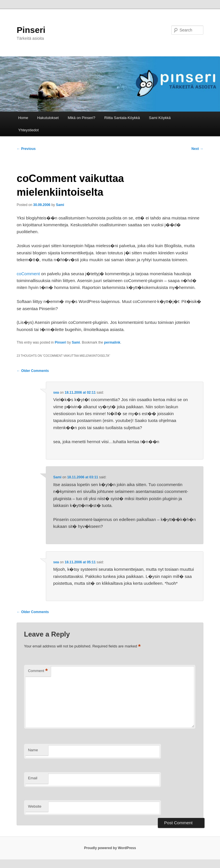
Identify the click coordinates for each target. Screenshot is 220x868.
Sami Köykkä (160, 118)
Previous (26, 149)
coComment (28, 274)
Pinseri (31, 30)
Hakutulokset (48, 118)
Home (23, 118)
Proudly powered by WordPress (110, 848)
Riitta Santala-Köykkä (122, 118)
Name (33, 750)
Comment (38, 671)
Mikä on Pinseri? (81, 118)
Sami (60, 205)
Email (33, 778)
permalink (112, 342)
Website (35, 806)
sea (56, 393)
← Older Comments (33, 371)
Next (197, 149)
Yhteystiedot (29, 130)
